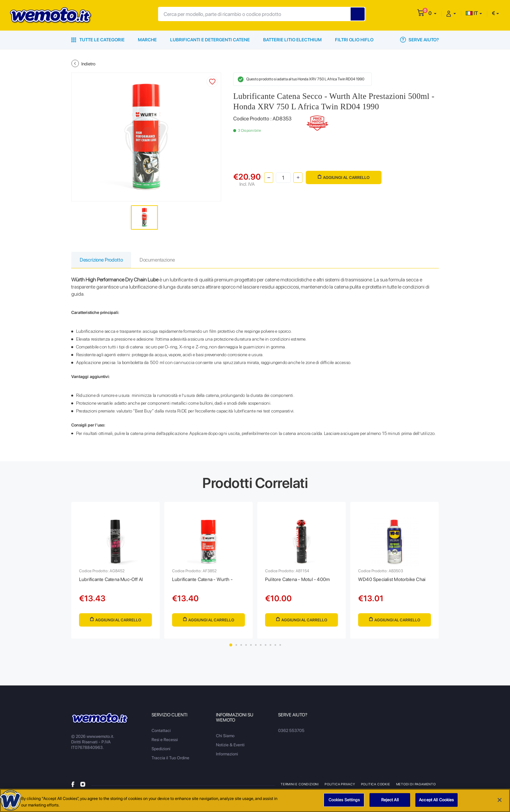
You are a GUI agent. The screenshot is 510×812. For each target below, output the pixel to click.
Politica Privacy (340, 787)
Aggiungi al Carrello (343, 177)
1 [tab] (231, 648)
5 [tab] (251, 648)
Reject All (390, 800)
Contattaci (161, 733)
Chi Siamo (225, 739)
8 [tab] (266, 648)
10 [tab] (275, 648)
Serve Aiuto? (419, 40)
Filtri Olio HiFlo (354, 40)
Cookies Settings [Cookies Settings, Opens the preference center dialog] (344, 800)
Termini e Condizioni (300, 787)
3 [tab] (241, 648)
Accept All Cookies (436, 800)
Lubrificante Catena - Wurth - (205, 581)
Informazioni (227, 757)
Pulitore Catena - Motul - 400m (300, 581)
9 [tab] (270, 648)
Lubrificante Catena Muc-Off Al (114, 581)
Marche (147, 40)
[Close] (500, 800)
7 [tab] (261, 648)
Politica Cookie (376, 787)
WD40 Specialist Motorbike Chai (394, 581)
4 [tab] (246, 648)
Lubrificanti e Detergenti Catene (210, 40)
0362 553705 (291, 733)
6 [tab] (256, 648)
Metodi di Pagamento (416, 787)
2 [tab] (236, 648)
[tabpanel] (115, 572)
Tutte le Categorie (98, 40)
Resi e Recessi (165, 743)
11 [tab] (280, 648)
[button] (432, 13)
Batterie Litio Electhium (292, 40)
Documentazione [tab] (161, 260)
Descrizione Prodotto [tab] (102, 260)
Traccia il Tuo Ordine (170, 761)
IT (472, 13)
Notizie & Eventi (230, 748)
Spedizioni (161, 752)
